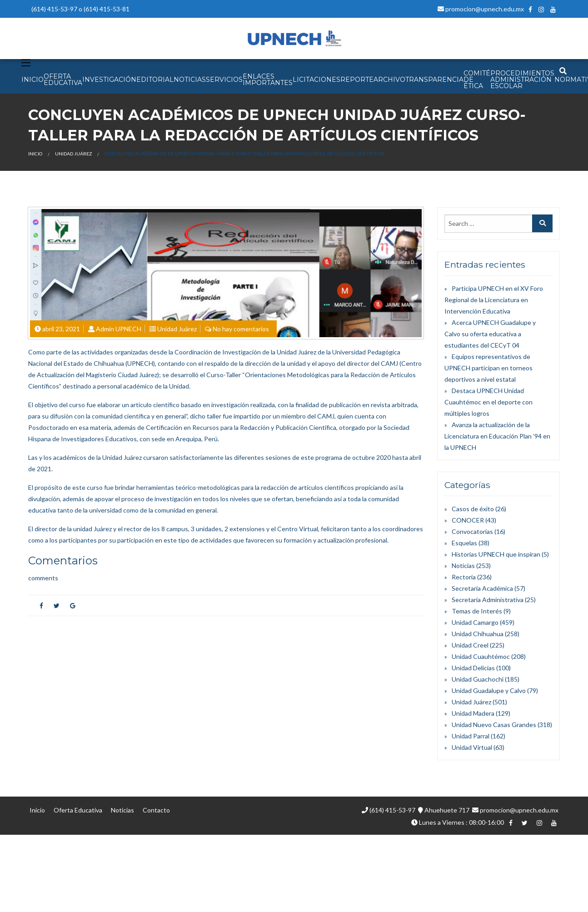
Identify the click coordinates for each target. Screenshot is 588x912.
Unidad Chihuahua (478, 634)
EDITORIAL (155, 80)
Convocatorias (472, 531)
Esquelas (464, 543)
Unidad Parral (471, 736)
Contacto (156, 810)
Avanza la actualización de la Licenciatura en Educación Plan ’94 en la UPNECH (497, 436)
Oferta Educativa (78, 810)
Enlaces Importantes (268, 80)
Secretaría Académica (482, 588)
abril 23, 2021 (61, 329)
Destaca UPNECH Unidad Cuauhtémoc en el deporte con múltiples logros (488, 402)
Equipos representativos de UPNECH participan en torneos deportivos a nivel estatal (488, 368)
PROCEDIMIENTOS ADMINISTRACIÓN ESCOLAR (522, 80)
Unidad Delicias (473, 668)
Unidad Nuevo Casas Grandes (494, 725)
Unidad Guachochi (478, 679)
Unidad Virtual (472, 747)
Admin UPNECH (119, 329)
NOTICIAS (190, 80)
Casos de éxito (473, 509)
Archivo (389, 80)
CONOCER (468, 520)
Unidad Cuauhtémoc (481, 656)
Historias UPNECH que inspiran (496, 554)
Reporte (357, 80)
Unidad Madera (473, 713)
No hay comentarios (241, 329)
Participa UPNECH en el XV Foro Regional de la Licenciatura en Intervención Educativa (494, 300)
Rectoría (464, 577)
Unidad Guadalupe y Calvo (489, 690)
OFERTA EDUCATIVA (63, 80)
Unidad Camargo (475, 622)
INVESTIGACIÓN (109, 80)
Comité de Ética (477, 80)
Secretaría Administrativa (488, 600)
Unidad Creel (470, 645)
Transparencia (434, 80)
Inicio (35, 154)
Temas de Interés (477, 611)
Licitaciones (316, 80)
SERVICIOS (224, 80)
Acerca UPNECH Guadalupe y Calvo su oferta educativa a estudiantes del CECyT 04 (490, 334)
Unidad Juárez (73, 154)
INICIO (32, 80)
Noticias (463, 566)
